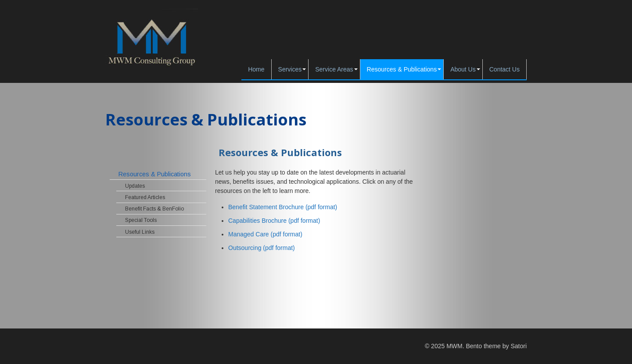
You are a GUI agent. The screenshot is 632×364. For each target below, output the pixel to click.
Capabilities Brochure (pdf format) (275, 221)
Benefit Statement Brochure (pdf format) (283, 207)
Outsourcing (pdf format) (262, 248)
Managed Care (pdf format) (265, 234)
